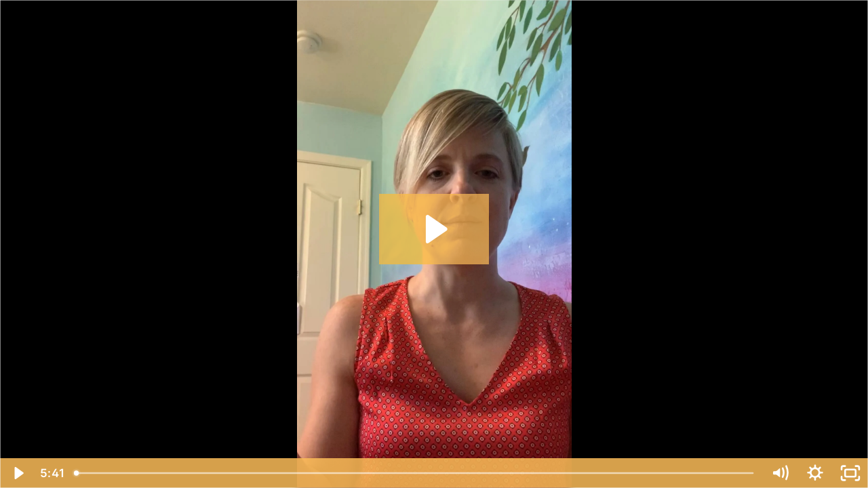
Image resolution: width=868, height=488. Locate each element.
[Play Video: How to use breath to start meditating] (434, 229)
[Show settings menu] (815, 473)
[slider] (415, 473)
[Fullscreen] (850, 473)
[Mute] (780, 473)
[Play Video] (18, 473)
